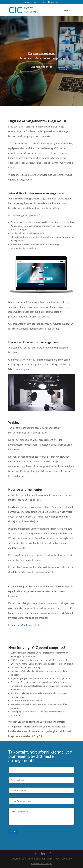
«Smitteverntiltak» (31, 625)
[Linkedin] (43, 854)
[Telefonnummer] (41, 790)
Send (13, 832)
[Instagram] (49, 854)
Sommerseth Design (41, 863)
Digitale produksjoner (42, 56)
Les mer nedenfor (41, 70)
